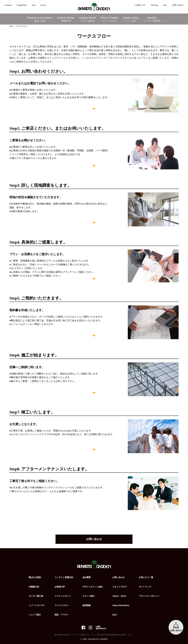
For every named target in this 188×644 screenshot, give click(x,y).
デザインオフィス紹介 (93, 587)
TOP (11, 26)
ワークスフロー (62, 605)
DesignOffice (22, 5)
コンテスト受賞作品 (64, 577)
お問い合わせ (178, 5)
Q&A (165, 5)
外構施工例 (34, 587)
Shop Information (121, 605)
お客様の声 (60, 587)
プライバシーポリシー (149, 596)
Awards (152, 19)
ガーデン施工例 (36, 596)
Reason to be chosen (40, 19)
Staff (34, 5)
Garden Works (88, 19)
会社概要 (87, 577)
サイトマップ (145, 587)
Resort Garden (110, 19)
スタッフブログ (120, 587)
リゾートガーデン (37, 605)
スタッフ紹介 (89, 596)
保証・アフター (62, 615)
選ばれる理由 (35, 577)
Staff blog (154, 5)
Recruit (43, 5)
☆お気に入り (140, 5)
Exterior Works (66, 19)
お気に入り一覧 (146, 577)
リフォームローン (63, 596)
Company (8, 5)
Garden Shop (131, 19)
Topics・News (119, 596)
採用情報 (87, 605)
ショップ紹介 (35, 615)
